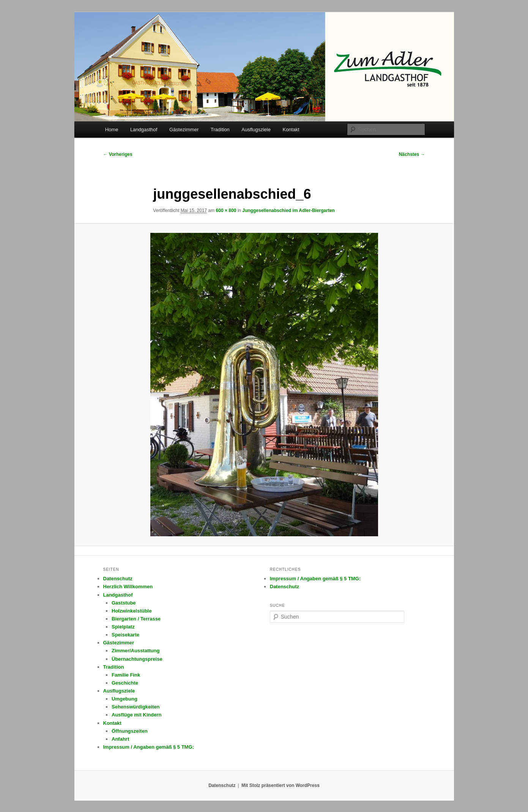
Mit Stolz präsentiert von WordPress (281, 785)
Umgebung (125, 699)
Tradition (220, 130)
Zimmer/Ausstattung (136, 651)
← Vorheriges (118, 154)
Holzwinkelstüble (132, 611)
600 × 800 (226, 210)
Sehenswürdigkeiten (136, 707)
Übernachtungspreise (137, 659)
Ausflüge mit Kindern (136, 715)
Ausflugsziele (256, 130)
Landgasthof (144, 130)
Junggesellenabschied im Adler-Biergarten (288, 210)
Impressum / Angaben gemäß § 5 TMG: (149, 747)
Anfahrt (120, 739)
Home (112, 130)
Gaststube (124, 603)
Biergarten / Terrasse (136, 619)
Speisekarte (125, 635)
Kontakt (291, 130)
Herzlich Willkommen (128, 587)
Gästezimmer (184, 130)
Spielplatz (123, 627)
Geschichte (125, 683)
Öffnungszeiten (130, 731)
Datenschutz (118, 579)
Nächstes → (412, 154)
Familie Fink (126, 675)
